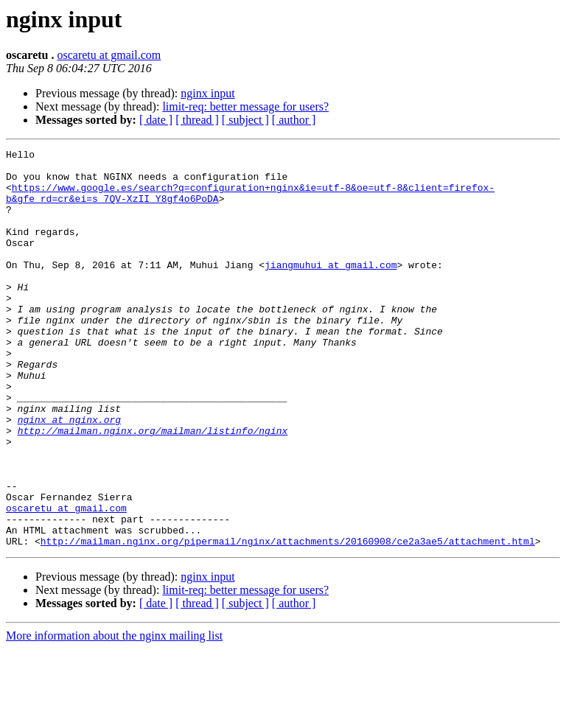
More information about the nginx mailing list (114, 715)
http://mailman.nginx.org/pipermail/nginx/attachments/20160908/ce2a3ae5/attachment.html (288, 620)
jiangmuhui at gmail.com (331, 289)
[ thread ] (197, 120)
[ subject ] (245, 120)
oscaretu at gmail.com (109, 55)
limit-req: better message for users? (245, 106)
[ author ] (294, 120)
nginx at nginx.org (69, 475)
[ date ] (156, 120)
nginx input (207, 93)
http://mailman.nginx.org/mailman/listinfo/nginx (153, 488)
